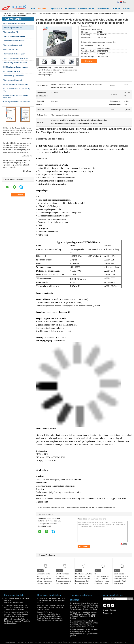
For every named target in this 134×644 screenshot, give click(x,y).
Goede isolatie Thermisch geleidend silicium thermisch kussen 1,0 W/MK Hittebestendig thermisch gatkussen (121, 580)
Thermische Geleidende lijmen (14, 54)
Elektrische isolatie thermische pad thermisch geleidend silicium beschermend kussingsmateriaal (45, 579)
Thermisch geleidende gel (13, 80)
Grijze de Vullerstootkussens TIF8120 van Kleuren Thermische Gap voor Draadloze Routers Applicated (17, 614)
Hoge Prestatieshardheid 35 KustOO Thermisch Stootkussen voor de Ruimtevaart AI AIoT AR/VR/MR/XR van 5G (103, 580)
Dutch (125, 2)
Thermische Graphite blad (13, 45)
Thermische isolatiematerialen (14, 41)
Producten (42, 8)
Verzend (131, 599)
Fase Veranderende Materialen (14, 23)
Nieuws (126, 8)
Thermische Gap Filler (11, 32)
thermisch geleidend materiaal (54, 507)
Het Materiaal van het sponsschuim (16, 67)
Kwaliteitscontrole (86, 8)
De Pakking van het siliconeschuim (16, 85)
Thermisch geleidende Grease (14, 36)
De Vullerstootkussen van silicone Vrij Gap (17, 90)
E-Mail (106, 610)
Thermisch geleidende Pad (28, 14)
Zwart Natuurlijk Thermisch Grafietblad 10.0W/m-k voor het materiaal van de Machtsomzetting (51, 607)
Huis (33, 8)
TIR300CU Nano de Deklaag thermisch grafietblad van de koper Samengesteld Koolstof (51, 600)
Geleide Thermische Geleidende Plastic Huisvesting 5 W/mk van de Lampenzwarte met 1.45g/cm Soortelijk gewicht (84, 633)
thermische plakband (11, 50)
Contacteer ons (104, 8)
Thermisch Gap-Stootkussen (14, 76)
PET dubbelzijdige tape (12, 71)
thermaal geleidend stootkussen (77, 507)
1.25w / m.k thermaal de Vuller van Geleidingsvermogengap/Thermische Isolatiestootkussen (17, 621)
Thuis (5, 14)
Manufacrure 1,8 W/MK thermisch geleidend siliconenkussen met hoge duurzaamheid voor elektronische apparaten (83, 580)
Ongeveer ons (56, 8)
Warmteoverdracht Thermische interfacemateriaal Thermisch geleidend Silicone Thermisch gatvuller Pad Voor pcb (64, 580)
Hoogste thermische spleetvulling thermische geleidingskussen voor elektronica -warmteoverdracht (16, 607)
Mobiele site (108, 613)
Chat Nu (117, 8)
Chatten (90, 61)
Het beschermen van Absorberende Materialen (16, 96)
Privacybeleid (10, 642)
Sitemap (113, 610)
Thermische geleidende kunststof (15, 63)
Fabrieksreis (70, 8)
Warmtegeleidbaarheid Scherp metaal (17, 102)
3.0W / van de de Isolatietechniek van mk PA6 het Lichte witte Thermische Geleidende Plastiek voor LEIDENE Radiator (84, 615)
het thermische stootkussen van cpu (102, 507)
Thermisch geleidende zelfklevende (16, 58)
